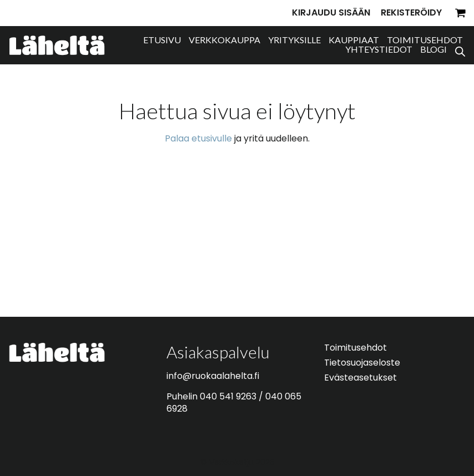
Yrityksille (294, 40)
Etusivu (162, 40)
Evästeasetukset (360, 378)
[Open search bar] (460, 50)
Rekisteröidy (411, 12)
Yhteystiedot (379, 49)
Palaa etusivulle (198, 138)
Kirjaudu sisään (331, 12)
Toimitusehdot (425, 40)
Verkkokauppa (225, 40)
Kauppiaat (354, 40)
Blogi (433, 49)
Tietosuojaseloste (362, 363)
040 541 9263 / (233, 396)
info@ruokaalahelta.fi (213, 376)
